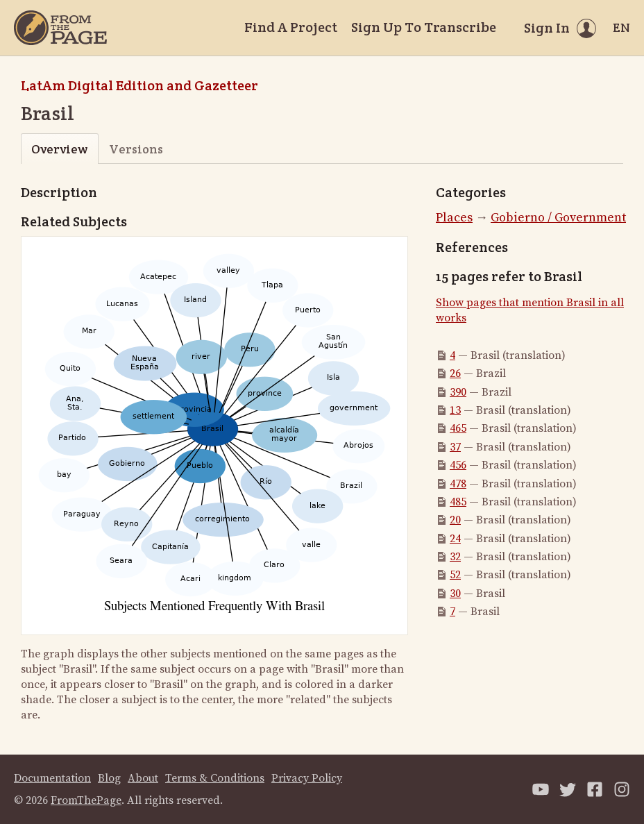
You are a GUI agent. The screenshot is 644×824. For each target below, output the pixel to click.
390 (458, 392)
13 (455, 410)
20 (455, 520)
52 (455, 575)
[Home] (60, 28)
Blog (109, 778)
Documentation (52, 778)
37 (455, 447)
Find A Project (291, 27)
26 (455, 373)
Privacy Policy (307, 778)
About (143, 778)
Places (454, 218)
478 (458, 484)
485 (458, 502)
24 (455, 539)
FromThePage (86, 800)
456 (458, 465)
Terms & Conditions (215, 778)
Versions (136, 149)
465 (458, 428)
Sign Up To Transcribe (424, 27)
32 (455, 557)
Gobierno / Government (558, 218)
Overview (59, 149)
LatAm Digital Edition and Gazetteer (139, 85)
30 (455, 594)
